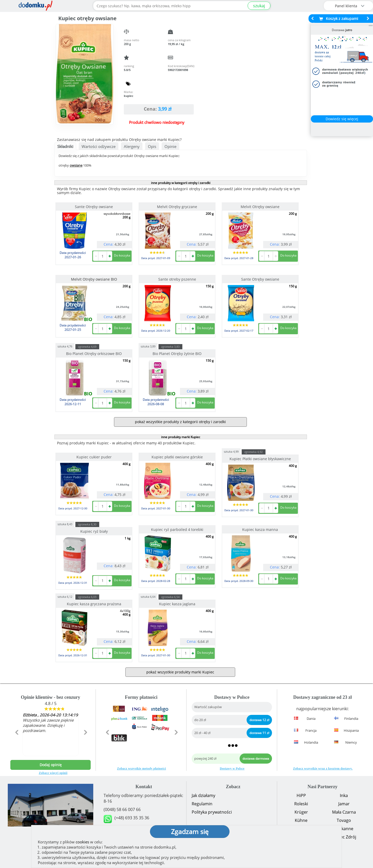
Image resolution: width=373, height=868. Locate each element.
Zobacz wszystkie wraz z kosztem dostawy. (323, 769)
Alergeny (132, 146)
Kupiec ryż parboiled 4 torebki (177, 529)
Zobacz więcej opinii (53, 773)
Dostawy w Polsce (232, 769)
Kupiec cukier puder (94, 457)
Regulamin (202, 804)
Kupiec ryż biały (94, 531)
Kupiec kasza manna (260, 529)
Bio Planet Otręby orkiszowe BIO (94, 354)
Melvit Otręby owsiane (260, 207)
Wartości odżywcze (99, 146)
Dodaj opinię (51, 765)
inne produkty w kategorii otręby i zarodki (181, 183)
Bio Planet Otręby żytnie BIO (177, 354)
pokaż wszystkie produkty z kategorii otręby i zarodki (180, 422)
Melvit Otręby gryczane (177, 207)
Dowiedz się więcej (342, 119)
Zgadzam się (190, 831)
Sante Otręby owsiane (94, 207)
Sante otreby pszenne (177, 279)
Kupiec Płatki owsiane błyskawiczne (260, 459)
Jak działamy (203, 795)
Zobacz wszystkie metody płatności (142, 769)
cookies (82, 842)
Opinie (170, 146)
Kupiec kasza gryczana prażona (94, 604)
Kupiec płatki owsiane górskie (177, 457)
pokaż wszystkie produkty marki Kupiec (180, 672)
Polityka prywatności (212, 812)
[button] (16, 743)
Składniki (65, 146)
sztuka (65, 346)
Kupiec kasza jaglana (177, 604)
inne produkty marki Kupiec (181, 437)
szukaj (259, 6)
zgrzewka (87, 347)
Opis (152, 146)
